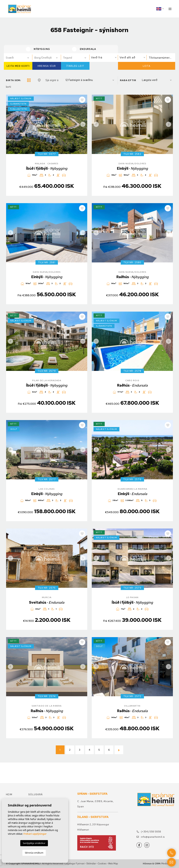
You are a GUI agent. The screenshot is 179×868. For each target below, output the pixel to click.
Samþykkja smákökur (34, 843)
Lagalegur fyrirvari (75, 864)
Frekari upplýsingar (35, 834)
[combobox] (18, 58)
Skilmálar (91, 864)
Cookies (102, 864)
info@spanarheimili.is (151, 837)
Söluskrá (35, 795)
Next (84, 124)
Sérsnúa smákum (34, 853)
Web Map (113, 864)
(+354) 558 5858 (149, 832)
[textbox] (20, 58)
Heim (9, 795)
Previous (10, 124)
